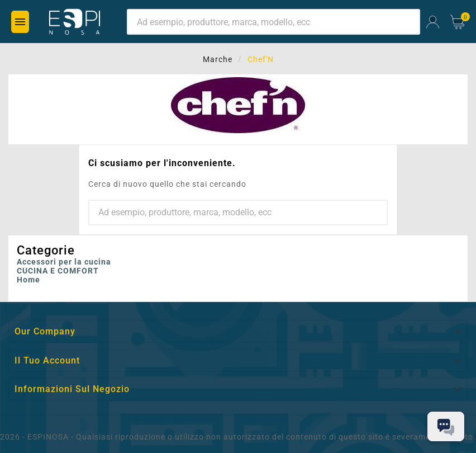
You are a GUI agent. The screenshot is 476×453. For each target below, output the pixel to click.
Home (28, 280)
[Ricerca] (273, 22)
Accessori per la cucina (64, 262)
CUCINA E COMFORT (58, 271)
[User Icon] (433, 22)
